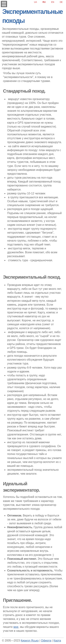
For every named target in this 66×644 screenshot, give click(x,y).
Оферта (46, 641)
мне (16, 627)
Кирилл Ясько (30, 641)
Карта (57, 641)
